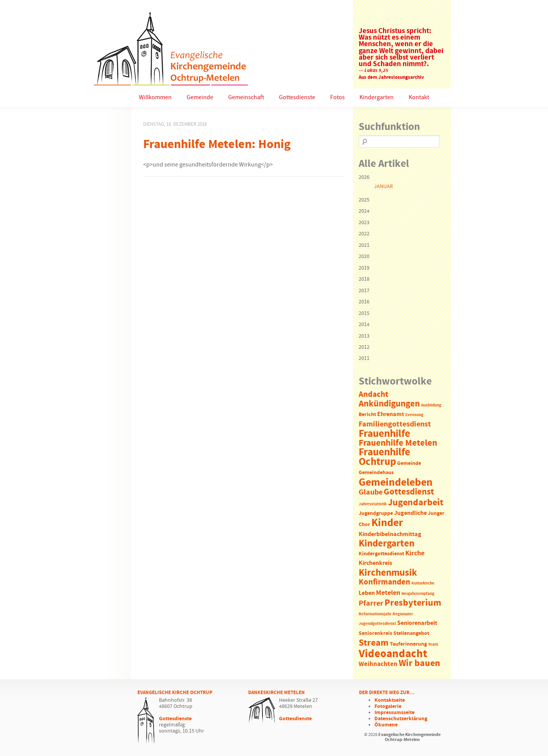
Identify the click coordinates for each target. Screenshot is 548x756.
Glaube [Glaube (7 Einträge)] (371, 492)
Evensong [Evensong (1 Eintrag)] (414, 415)
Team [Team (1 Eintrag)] (433, 644)
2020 (364, 256)
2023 (364, 223)
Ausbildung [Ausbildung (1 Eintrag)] (431, 405)
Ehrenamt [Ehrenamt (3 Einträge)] (391, 414)
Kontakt (419, 97)
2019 (364, 268)
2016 (364, 302)
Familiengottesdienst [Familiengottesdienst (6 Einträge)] (395, 424)
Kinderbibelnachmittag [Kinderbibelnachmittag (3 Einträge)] (390, 534)
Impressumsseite (394, 713)
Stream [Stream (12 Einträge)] (374, 643)
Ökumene (386, 725)
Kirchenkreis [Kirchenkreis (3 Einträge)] (375, 563)
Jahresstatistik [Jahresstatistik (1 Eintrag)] (373, 504)
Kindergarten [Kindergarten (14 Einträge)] (387, 544)
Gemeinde (200, 97)
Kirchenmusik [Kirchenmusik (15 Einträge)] (388, 573)
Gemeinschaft (246, 97)
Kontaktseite (390, 700)
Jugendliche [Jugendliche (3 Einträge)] (410, 513)
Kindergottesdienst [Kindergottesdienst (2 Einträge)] (381, 554)
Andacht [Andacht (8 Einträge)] (373, 395)
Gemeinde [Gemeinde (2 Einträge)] (409, 464)
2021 (364, 245)
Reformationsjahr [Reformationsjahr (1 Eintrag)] (375, 614)
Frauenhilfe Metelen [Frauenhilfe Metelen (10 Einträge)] (398, 443)
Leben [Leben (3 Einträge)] (367, 593)
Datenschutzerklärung (401, 719)
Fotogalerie (388, 706)
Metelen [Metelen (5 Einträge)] (388, 593)
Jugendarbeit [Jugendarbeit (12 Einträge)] (416, 503)
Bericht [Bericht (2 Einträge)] (367, 415)
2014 (364, 325)
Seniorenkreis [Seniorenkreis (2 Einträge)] (375, 634)
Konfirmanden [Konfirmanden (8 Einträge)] (384, 582)
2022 (364, 234)
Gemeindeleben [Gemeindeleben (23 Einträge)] (396, 483)
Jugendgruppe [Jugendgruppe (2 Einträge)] (376, 514)
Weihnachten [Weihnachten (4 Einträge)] (378, 664)
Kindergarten (377, 97)
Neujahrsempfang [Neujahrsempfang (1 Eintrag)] (418, 594)
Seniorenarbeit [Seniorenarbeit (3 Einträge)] (417, 623)
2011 (364, 358)
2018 (364, 279)
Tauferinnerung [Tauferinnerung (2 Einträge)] (408, 644)
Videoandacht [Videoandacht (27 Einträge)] (393, 654)
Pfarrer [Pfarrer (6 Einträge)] (371, 604)
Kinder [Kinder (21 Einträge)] (387, 523)
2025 (364, 200)
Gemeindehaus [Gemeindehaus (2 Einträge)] (376, 473)
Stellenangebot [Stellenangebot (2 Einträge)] (411, 634)
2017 (364, 291)
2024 (364, 211)
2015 (364, 313)
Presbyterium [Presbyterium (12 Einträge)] (413, 603)
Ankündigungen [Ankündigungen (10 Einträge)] (389, 404)
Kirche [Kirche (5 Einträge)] (415, 553)
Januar (383, 187)
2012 (364, 347)
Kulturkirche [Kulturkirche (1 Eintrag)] (423, 583)
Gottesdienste (297, 97)
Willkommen (155, 97)
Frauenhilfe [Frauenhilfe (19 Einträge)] (384, 434)
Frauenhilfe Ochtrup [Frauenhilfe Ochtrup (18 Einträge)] (384, 457)
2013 (364, 336)
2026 (364, 177)
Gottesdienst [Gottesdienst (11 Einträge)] (409, 492)
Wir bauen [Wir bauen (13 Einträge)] (419, 663)
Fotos (337, 97)
